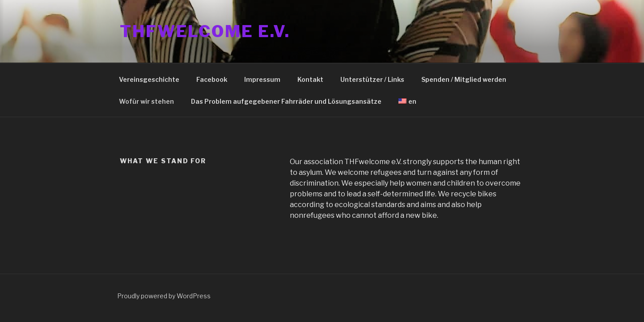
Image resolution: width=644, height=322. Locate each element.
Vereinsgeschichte (149, 79)
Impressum (262, 79)
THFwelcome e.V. (205, 31)
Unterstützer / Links (372, 79)
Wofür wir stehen (146, 101)
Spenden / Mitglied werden (464, 79)
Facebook (212, 79)
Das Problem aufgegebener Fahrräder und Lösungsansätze (286, 101)
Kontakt (310, 79)
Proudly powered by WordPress (164, 296)
